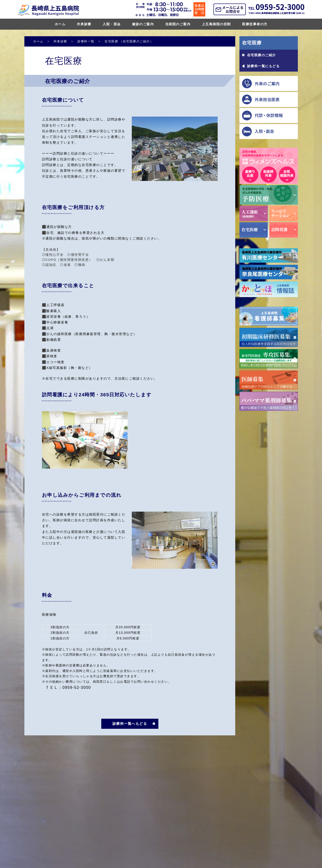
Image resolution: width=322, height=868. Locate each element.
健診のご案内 (143, 24)
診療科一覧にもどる (263, 66)
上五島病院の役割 (216, 24)
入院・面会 (112, 24)
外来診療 (84, 24)
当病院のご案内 (178, 24)
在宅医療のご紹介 (262, 55)
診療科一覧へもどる (130, 724)
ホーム (60, 24)
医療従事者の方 (255, 24)
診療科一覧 (86, 41)
